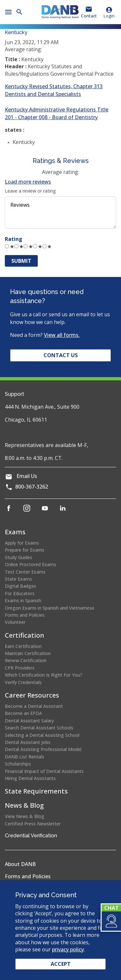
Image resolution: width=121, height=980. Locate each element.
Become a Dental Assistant (34, 706)
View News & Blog (25, 816)
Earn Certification (23, 646)
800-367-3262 (32, 487)
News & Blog (24, 805)
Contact (89, 16)
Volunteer (15, 622)
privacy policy (68, 949)
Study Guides (19, 557)
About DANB (20, 864)
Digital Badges (20, 586)
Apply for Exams (22, 543)
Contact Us (61, 355)
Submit (21, 261)
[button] (111, 921)
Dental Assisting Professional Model (43, 749)
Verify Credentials (23, 682)
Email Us (27, 476)
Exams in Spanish (23, 600)
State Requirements (36, 791)
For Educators (20, 593)
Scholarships (18, 764)
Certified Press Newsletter (33, 824)
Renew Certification (26, 660)
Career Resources (32, 695)
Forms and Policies (25, 615)
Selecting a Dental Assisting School (42, 735)
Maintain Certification (28, 653)
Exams (15, 532)
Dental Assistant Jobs (28, 742)
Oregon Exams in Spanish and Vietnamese (50, 608)
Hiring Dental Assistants (30, 778)
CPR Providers (20, 668)
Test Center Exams (25, 572)
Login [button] (109, 12)
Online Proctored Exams (30, 564)
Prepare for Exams (25, 550)
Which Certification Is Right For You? (44, 675)
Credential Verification (31, 836)
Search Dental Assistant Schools (39, 728)
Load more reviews (28, 182)
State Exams (18, 579)
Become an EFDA (23, 713)
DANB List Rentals (25, 757)
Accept (61, 964)
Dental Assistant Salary (29, 721)
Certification (25, 635)
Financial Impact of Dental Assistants (44, 771)
